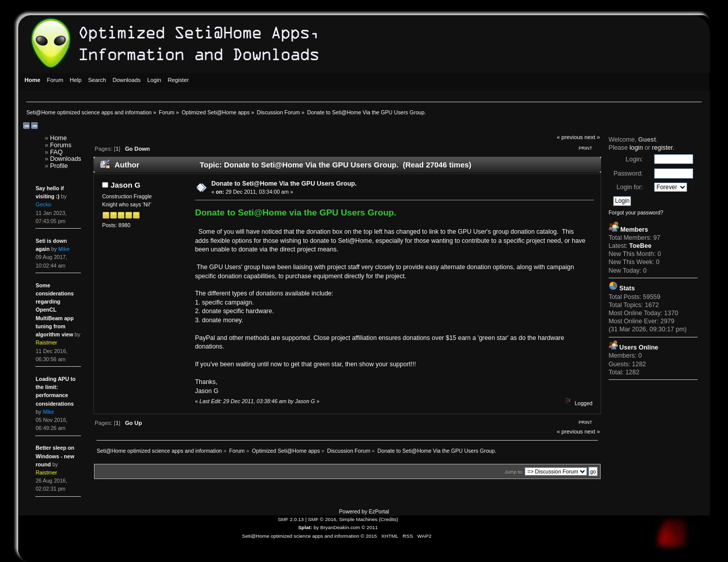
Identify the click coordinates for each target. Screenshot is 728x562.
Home (58, 138)
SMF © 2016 (322, 519)
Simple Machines (358, 519)
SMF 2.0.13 (291, 519)
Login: (634, 159)
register (663, 148)
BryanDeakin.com (340, 527)
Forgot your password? (636, 212)
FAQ (56, 152)
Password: (628, 174)
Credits (389, 519)
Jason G (126, 185)
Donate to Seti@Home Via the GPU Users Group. (284, 184)
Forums (61, 145)
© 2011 (370, 527)
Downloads (66, 159)
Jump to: (514, 472)
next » (592, 137)
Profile (59, 166)
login (636, 148)
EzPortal (379, 511)
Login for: (630, 187)
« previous (570, 137)
